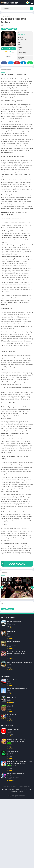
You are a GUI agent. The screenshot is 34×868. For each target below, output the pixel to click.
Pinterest (17, 63)
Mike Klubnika (22, 34)
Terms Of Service (28, 789)
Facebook (4, 63)
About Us (4, 789)
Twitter (11, 63)
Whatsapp (30, 63)
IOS (15, 29)
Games (10, 29)
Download (7, 49)
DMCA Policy (14, 791)
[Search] (17, 9)
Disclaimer (21, 791)
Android (8, 16)
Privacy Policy (19, 789)
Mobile (4, 609)
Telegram (23, 63)
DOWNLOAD (13, 564)
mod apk (11, 609)
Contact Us (11, 789)
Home (3, 16)
